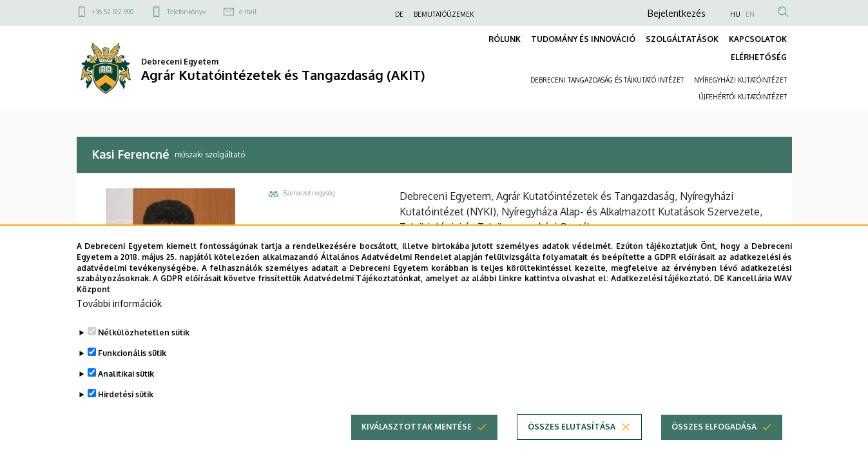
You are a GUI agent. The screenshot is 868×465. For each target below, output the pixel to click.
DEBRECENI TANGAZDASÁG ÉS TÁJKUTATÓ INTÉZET (607, 80)
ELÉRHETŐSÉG (759, 57)
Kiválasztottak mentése (417, 447)
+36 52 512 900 (113, 12)
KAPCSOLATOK (758, 39)
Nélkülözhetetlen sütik (144, 352)
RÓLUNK (505, 39)
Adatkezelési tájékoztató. (661, 299)
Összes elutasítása (572, 447)
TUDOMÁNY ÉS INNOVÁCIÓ (583, 39)
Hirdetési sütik (126, 414)
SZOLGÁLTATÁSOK (682, 39)
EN (750, 14)
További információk (119, 323)
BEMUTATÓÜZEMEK (444, 14)
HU (735, 14)
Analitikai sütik (126, 394)
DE (399, 14)
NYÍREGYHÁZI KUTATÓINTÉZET (740, 80)
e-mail (248, 12)
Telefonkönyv (186, 12)
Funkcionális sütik (132, 373)
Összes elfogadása (714, 447)
